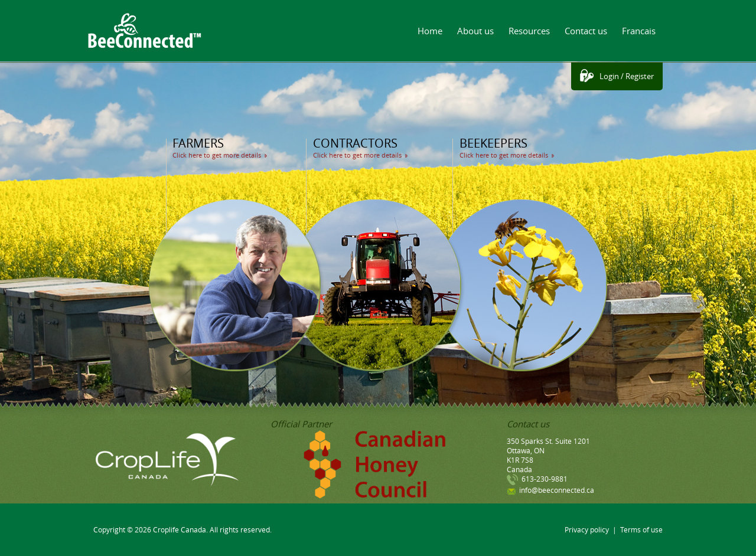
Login (609, 76)
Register (640, 76)
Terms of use (641, 529)
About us (475, 31)
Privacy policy (587, 529)
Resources (529, 31)
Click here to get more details (217, 155)
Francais (639, 31)
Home (430, 31)
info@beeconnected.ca (557, 490)
